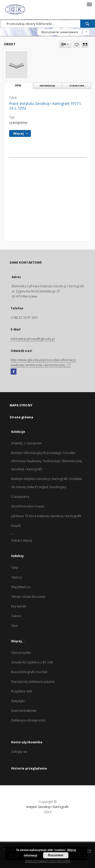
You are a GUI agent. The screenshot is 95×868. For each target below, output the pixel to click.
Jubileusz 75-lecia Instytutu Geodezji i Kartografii (46, 516)
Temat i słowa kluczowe (28, 597)
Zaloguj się (19, 752)
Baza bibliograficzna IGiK (29, 672)
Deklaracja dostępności (29, 720)
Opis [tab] (18, 86)
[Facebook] (14, 372)
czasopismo (18, 123)
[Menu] (89, 4)
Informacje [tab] (47, 86)
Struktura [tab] (77, 86)
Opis (15, 626)
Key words (19, 606)
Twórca (17, 577)
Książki (16, 526)
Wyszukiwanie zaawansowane (60, 32)
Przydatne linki (22, 691)
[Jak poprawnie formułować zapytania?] (86, 32)
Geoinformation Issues (28, 506)
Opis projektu (21, 653)
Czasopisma (20, 497)
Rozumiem (56, 855)
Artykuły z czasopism (26, 443)
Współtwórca (21, 587)
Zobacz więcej (22, 540)
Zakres (16, 616)
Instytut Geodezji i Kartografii (48, 807)
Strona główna (22, 417)
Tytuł (15, 568)
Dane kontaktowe (24, 711)
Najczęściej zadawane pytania (33, 682)
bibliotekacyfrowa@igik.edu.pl (33, 339)
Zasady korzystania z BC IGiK (32, 662)
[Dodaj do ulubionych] (76, 44)
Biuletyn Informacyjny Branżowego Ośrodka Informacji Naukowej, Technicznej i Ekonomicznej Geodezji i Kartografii (47, 461)
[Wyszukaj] (88, 24)
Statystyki (18, 701)
